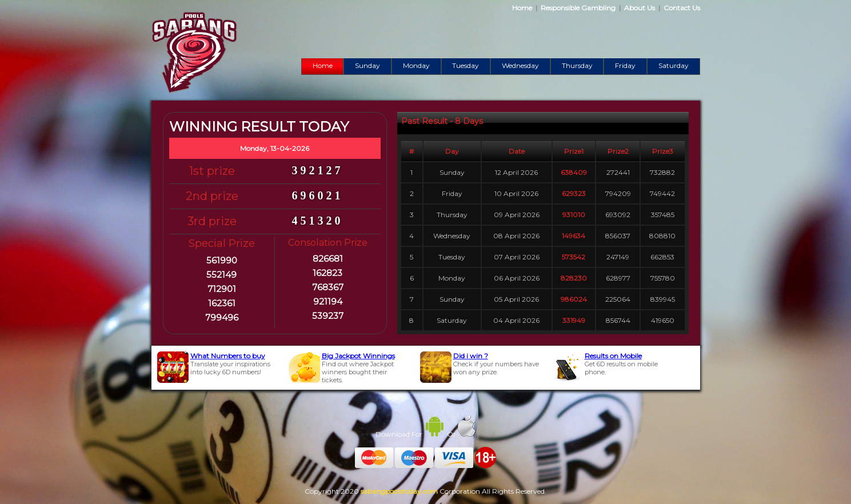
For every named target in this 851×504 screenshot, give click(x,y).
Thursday (577, 65)
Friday (625, 65)
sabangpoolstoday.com (399, 491)
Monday (416, 65)
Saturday (674, 65)
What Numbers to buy (228, 356)
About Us (640, 8)
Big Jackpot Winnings (358, 356)
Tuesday (466, 65)
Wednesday (520, 65)
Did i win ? (471, 356)
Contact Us (682, 8)
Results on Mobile (613, 356)
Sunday (367, 65)
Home (522, 8)
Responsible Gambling (578, 8)
